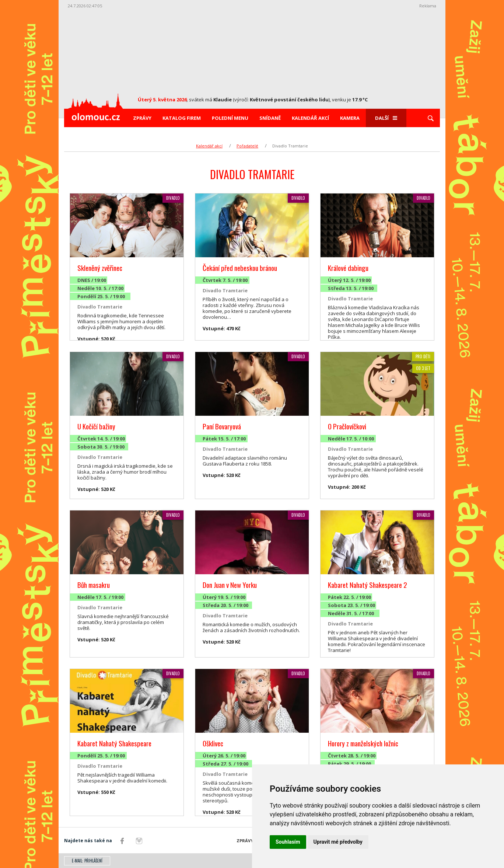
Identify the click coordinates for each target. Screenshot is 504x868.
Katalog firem (182, 118)
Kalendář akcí (310, 118)
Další (386, 118)
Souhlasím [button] (288, 842)
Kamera (350, 118)
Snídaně (270, 118)
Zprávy (142, 118)
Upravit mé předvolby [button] (338, 842)
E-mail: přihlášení (87, 861)
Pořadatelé (247, 146)
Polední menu (230, 118)
